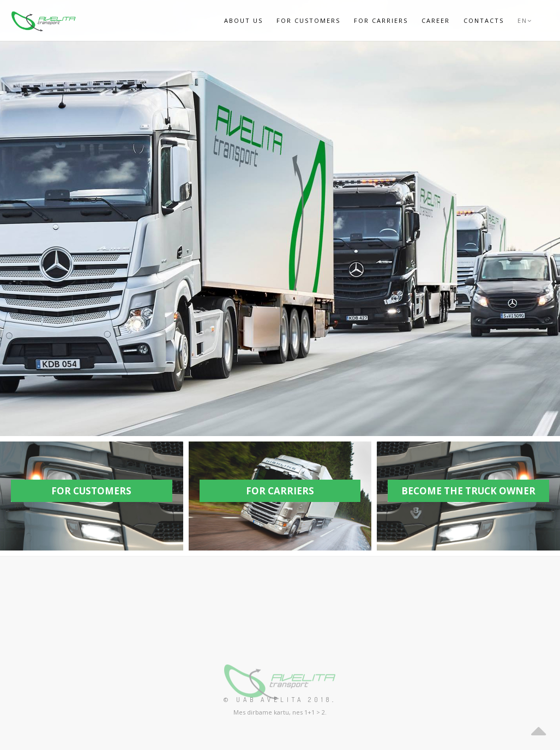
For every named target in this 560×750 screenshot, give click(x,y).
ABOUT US (243, 20)
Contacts (484, 20)
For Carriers (381, 20)
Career (436, 20)
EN (525, 20)
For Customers (308, 20)
